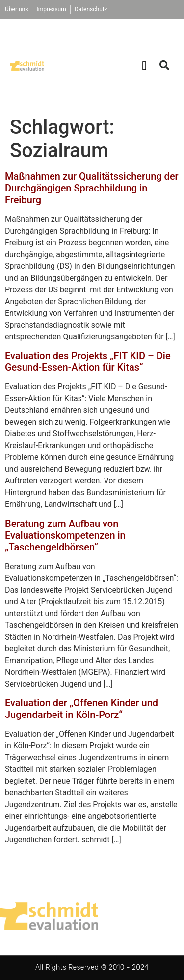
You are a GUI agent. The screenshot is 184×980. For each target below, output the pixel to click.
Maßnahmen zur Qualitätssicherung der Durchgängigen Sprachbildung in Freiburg (92, 188)
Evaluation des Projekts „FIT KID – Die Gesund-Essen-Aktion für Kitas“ (88, 361)
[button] (144, 65)
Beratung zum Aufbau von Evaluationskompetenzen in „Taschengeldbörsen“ (65, 535)
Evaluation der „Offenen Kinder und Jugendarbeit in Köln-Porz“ (81, 709)
